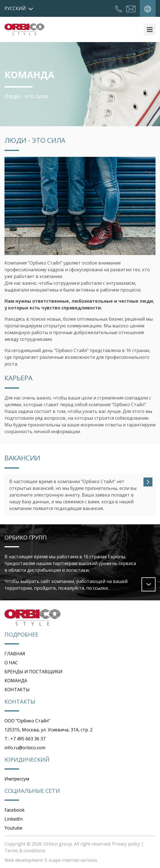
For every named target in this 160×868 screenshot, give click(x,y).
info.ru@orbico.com (25, 748)
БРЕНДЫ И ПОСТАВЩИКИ (33, 672)
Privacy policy (126, 844)
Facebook (15, 810)
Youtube (13, 828)
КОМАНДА (16, 681)
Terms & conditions (25, 851)
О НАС (11, 663)
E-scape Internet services (71, 860)
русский (19, 8)
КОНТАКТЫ (17, 690)
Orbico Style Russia (24, 29)
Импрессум (17, 779)
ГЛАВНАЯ (15, 654)
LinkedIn (14, 819)
